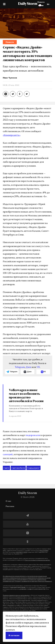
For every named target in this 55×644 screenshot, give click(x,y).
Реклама (10, 506)
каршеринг (33, 468)
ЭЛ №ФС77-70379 (22, 552)
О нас (8, 501)
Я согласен (14, 635)
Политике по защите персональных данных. (37, 560)
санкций (8, 455)
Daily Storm (28, 4)
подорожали (33, 435)
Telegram (20, 367)
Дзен (28, 367)
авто (6, 468)
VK (38, 367)
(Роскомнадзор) (44, 550)
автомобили (18, 468)
